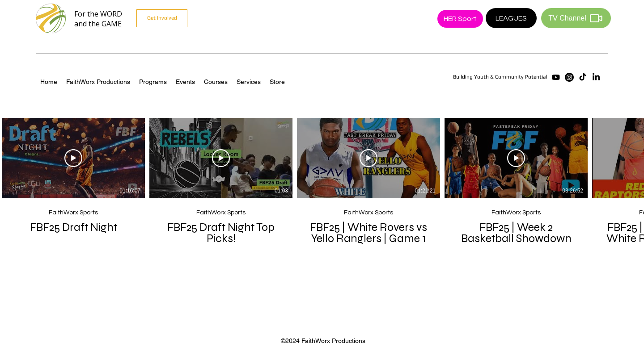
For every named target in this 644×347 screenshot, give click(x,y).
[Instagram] (569, 77)
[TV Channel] (576, 18)
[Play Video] (73, 158)
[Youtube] (556, 77)
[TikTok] (583, 77)
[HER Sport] (460, 19)
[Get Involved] (162, 18)
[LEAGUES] (511, 18)
